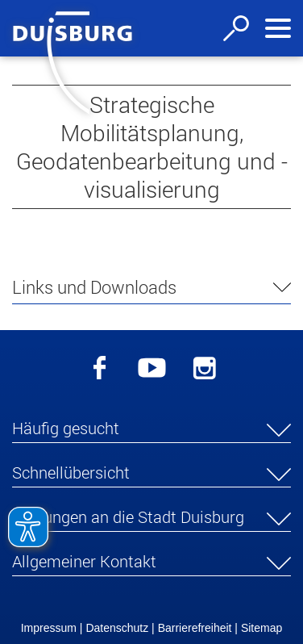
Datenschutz (117, 628)
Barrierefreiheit (195, 628)
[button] (151, 431)
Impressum (49, 628)
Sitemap (261, 628)
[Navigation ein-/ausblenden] (278, 28)
